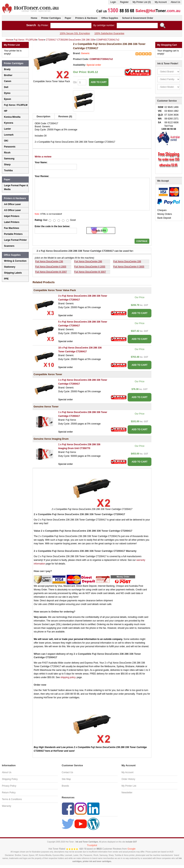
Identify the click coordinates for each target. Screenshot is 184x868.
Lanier (7, 129)
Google (131, 849)
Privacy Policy (9, 786)
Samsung (9, 159)
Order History (128, 779)
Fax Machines (12, 228)
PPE (6, 279)
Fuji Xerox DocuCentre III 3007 (90, 272)
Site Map (66, 779)
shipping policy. (68, 677)
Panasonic (10, 147)
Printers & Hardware (86, 18)
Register (124, 2)
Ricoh (7, 153)
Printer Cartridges (51, 18)
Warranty (7, 806)
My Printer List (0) (142, 2)
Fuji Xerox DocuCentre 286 (88, 261)
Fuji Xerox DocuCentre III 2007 (51, 272)
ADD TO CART (99, 82)
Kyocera (9, 123)
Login (113, 2)
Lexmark (9, 135)
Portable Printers (13, 234)
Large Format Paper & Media (16, 187)
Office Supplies (110, 18)
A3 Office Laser (12, 210)
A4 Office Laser (12, 204)
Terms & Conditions (12, 799)
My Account (161, 2)
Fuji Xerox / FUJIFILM (16, 105)
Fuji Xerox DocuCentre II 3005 (129, 267)
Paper (68, 18)
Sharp (7, 165)
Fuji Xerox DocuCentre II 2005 (51, 267)
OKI (6, 141)
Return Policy (9, 793)
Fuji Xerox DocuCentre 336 (127, 261)
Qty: (80, 82)
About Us (175, 2)
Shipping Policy (10, 779)
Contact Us (67, 772)
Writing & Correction (15, 261)
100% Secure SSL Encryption (75, 33)
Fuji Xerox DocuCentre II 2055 (90, 267)
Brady (7, 69)
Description (44, 116)
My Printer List (129, 786)
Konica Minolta (12, 117)
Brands (65, 786)
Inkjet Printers (12, 216)
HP (6, 111)
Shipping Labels (13, 273)
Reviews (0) (65, 116)
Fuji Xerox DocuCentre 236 (49, 261)
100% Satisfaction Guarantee (109, 33)
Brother (8, 75)
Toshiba (8, 170)
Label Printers (12, 222)
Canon (8, 81)
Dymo (7, 93)
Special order (94, 65)
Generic (85, 53)
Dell (6, 87)
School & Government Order (138, 18)
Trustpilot (92, 845)
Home (34, 18)
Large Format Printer (15, 240)
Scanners (9, 246)
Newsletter (127, 793)
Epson (8, 99)
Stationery (10, 267)
